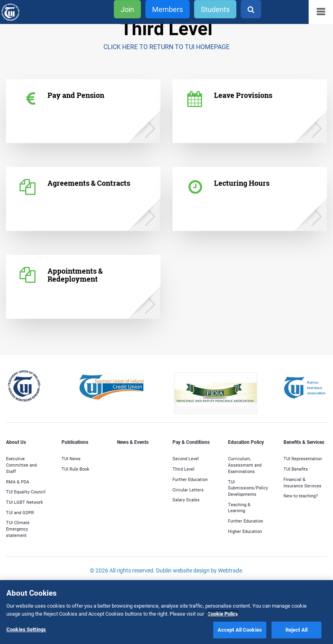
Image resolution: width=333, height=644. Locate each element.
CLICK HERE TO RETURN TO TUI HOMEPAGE (166, 47)
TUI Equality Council (26, 492)
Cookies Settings (26, 629)
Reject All (296, 630)
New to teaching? (301, 496)
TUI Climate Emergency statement (18, 529)
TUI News (71, 458)
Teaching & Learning (239, 508)
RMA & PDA (18, 482)
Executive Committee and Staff (21, 465)
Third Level (183, 469)
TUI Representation (303, 458)
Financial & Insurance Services (302, 482)
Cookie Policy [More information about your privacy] (223, 614)
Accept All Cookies (240, 630)
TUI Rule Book (75, 469)
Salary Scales (186, 500)
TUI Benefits (296, 469)
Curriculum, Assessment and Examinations (245, 465)
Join (127, 9)
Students (215, 9)
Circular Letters (188, 490)
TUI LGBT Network (25, 502)
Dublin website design (183, 570)
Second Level (186, 458)
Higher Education (245, 531)
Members (167, 9)
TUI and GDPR (20, 512)
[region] (166, 612)
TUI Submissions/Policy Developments (248, 488)
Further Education (190, 479)
